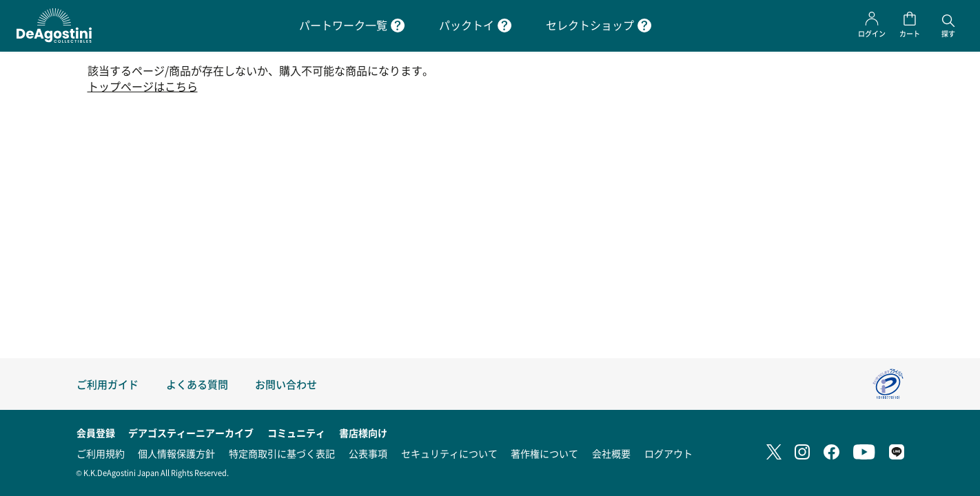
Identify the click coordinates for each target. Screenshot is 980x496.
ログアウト (668, 453)
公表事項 (368, 453)
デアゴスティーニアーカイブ (191, 433)
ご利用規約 (101, 453)
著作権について (544, 453)
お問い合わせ (286, 384)
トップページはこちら (143, 86)
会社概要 (611, 453)
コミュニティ (296, 433)
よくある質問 (197, 384)
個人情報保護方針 (176, 453)
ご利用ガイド (108, 384)
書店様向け (363, 433)
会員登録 (96, 433)
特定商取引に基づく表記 (282, 453)
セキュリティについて (449, 453)
